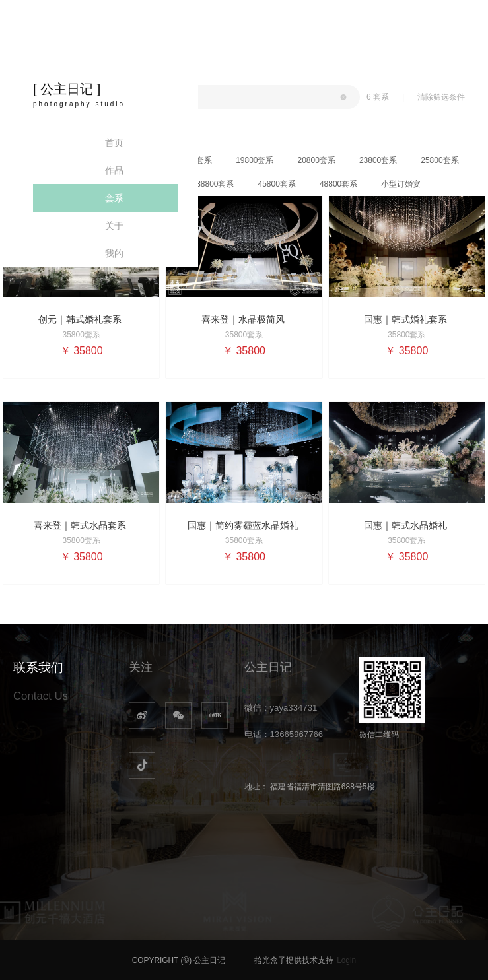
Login (346, 960)
